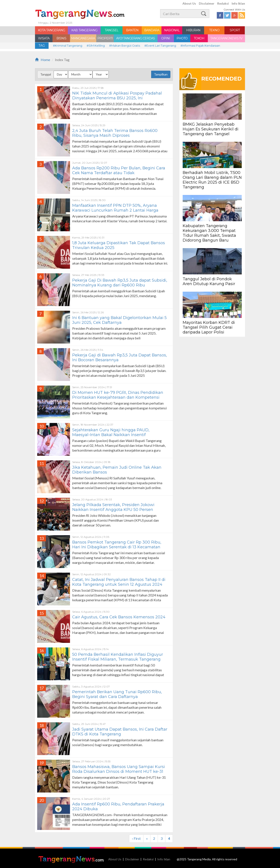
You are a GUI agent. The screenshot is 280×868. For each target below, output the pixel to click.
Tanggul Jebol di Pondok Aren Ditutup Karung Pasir (209, 281)
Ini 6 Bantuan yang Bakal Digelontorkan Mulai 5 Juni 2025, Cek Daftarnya (119, 320)
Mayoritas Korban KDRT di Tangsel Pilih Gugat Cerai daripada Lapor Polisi (209, 327)
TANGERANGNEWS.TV (226, 38)
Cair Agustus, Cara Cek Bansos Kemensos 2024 (119, 617)
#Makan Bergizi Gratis (125, 46)
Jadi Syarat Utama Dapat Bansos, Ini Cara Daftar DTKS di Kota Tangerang (120, 732)
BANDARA (152, 30)
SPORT (235, 30)
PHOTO (182, 38)
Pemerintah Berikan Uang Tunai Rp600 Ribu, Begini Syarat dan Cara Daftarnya (117, 694)
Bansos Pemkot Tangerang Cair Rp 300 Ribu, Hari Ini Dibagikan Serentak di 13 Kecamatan (117, 545)
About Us (189, 3)
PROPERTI (105, 38)
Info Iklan (238, 3)
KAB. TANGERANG (84, 30)
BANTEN (132, 30)
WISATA (44, 38)
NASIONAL (172, 30)
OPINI (166, 38)
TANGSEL (112, 30)
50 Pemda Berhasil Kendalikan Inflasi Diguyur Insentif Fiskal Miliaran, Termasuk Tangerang (118, 657)
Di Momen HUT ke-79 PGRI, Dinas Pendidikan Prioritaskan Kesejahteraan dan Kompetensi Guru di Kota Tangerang (118, 397)
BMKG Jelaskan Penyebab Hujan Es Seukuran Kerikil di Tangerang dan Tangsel (211, 129)
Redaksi (223, 3)
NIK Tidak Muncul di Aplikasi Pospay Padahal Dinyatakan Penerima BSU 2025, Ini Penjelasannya (117, 98)
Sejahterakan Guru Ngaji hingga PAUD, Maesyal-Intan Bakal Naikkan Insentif (111, 432)
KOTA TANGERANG (51, 30)
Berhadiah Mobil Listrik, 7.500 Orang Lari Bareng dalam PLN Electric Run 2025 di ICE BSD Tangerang (212, 180)
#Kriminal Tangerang (68, 46)
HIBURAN (193, 30)
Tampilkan (161, 74)
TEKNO (214, 30)
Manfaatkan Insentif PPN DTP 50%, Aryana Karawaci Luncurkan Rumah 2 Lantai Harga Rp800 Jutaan (115, 210)
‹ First (136, 838)
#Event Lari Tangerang (160, 46)
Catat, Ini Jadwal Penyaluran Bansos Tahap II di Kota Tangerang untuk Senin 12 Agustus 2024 (119, 582)
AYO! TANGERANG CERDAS (136, 38)
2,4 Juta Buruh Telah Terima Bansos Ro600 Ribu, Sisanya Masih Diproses (115, 133)
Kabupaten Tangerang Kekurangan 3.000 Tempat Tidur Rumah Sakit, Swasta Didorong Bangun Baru (209, 233)
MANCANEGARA (83, 38)
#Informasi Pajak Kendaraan (200, 46)
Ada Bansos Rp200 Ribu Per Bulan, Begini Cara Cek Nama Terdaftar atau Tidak (119, 170)
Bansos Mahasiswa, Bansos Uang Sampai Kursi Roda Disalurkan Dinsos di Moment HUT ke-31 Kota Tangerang (119, 772)
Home (43, 60)
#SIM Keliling (96, 46)
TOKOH (199, 38)
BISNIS (61, 38)
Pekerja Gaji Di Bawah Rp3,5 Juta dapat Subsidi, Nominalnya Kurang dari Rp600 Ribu (120, 283)
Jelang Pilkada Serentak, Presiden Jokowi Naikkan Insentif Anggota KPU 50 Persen (113, 507)
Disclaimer (207, 3)
